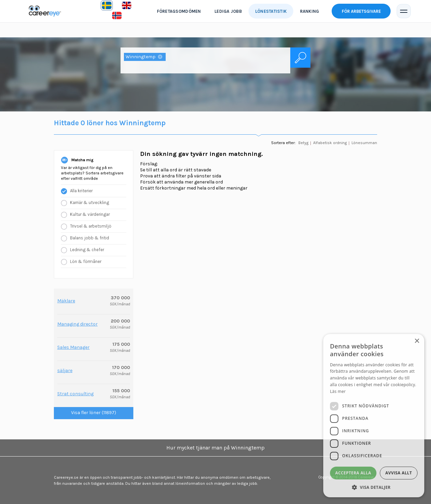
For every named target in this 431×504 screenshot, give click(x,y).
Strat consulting (75, 394)
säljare (65, 371)
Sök (300, 58)
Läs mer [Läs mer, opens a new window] (338, 391)
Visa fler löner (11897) (94, 413)
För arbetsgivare (361, 11)
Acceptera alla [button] (353, 473)
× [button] (417, 341)
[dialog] (374, 416)
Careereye (46, 11)
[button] (374, 487)
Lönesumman (364, 143)
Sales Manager (73, 347)
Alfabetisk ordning (330, 143)
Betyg (303, 143)
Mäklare (66, 301)
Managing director (77, 324)
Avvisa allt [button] (399, 473)
